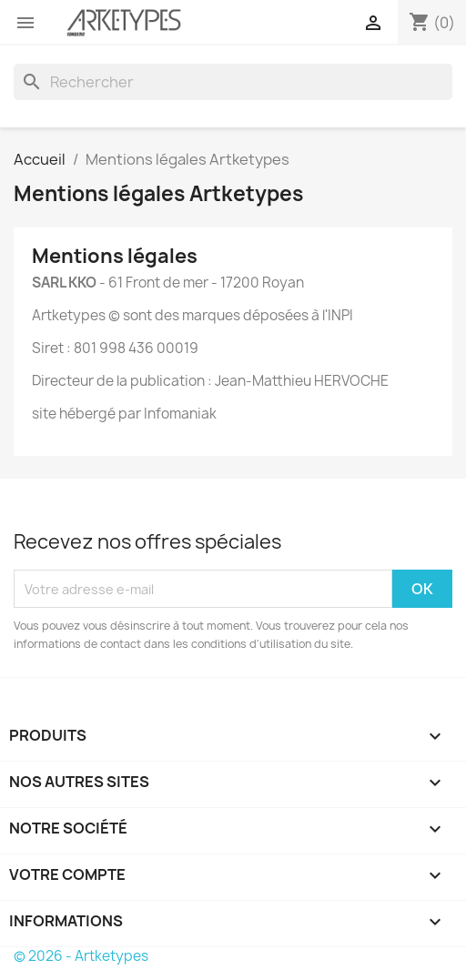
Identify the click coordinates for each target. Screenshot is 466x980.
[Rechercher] (233, 82)
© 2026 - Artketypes (81, 956)
